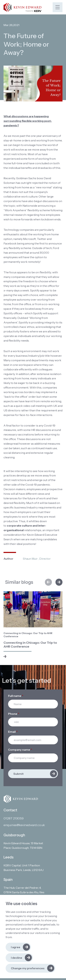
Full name (16, 696)
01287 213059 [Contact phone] (14, 818)
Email (13, 732)
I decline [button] (17, 958)
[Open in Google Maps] (26, 846)
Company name (20, 750)
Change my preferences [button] (28, 968)
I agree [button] (16, 947)
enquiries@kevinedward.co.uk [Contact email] (24, 825)
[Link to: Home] (23, 7)
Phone (14, 714)
